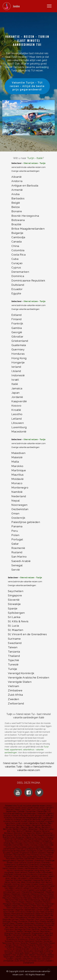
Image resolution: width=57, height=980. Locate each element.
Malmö (43, 894)
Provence (23, 921)
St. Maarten (16, 630)
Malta (15, 462)
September (11, 811)
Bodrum (20, 831)
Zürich (41, 961)
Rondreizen (39, 925)
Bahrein (43, 823)
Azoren (25, 823)
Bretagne (26, 835)
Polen (15, 535)
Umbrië (35, 949)
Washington (9, 957)
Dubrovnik (49, 851)
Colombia (18, 250)
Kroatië (16, 410)
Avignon (49, 821)
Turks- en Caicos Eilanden (18, 949)
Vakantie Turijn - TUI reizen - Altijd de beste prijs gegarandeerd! (27, 86)
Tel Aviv (16, 943)
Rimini (47, 923)
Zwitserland (16, 703)
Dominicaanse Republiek (28, 280)
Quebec (19, 923)
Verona (35, 953)
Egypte (16, 293)
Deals (48, 847)
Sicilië (17, 933)
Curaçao (17, 263)
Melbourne (17, 898)
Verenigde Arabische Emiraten (28, 677)
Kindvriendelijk (33, 882)
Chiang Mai (9, 843)
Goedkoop (39, 861)
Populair (30, 919)
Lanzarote (30, 886)
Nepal (16, 501)
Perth (47, 915)
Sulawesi (9, 941)
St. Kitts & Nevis (18, 621)
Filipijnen (48, 855)
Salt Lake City (21, 927)
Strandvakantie (43, 939)
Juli (39, 809)
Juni (34, 809)
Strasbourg (22, 939)
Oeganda (19, 910)
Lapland (45, 886)
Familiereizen (20, 855)
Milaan (22, 902)
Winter (26, 957)
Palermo (40, 914)
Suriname (14, 639)
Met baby (28, 898)
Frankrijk (17, 323)
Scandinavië (46, 929)
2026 (18, 808)
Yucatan (9, 959)
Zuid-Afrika (15, 695)
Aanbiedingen (30, 813)
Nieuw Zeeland (31, 908)
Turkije (13, 669)
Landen (20, 886)
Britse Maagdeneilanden (28, 229)
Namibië (17, 492)
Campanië (29, 839)
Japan (16, 393)
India (38, 872)
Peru (15, 531)
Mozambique (28, 904)
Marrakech (27, 896)
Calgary (50, 837)
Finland (16, 319)
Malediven (18, 453)
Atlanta (31, 821)
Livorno (18, 890)
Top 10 (16, 945)
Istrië (22, 876)
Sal (7, 927)
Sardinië (35, 929)
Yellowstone (47, 957)
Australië (40, 821)
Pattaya (39, 915)
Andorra (17, 181)
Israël (15, 380)
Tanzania (14, 652)
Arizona (7, 821)
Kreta (28, 884)
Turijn (34, 947)
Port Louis (40, 919)
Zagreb (18, 959)
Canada (16, 241)
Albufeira (24, 815)
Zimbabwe (15, 690)
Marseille (38, 896)
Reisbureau (29, 923)
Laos (38, 886)
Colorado (8, 845)
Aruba (16, 194)
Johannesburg (35, 878)
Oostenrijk (18, 518)
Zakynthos (27, 959)
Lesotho (17, 414)
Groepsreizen (46, 865)
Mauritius (18, 475)
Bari (18, 827)
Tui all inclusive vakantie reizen (31, 806)
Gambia (17, 328)
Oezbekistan (20, 509)
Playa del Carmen (11, 919)
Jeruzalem (23, 878)
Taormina (7, 943)
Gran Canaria (20, 863)
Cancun (18, 841)
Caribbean (36, 841)
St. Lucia (13, 626)
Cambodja (18, 237)
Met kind (19, 900)
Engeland (24, 853)
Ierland (16, 367)
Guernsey (18, 349)
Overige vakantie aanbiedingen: (26, 309)
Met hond (9, 900)
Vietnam (14, 686)
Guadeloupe (11, 866)
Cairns (36, 837)
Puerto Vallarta (47, 921)
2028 (30, 808)
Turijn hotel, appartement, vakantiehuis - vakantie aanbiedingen (27, 750)
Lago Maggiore (9, 886)
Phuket (32, 917)
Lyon (19, 892)
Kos (22, 884)
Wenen (19, 957)
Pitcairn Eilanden (44, 917)
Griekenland (20, 341)
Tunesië (13, 664)
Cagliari (29, 837)
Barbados (18, 198)
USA (42, 949)
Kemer (48, 880)
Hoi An (10, 870)
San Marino (19, 557)
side (46, 933)
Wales (50, 955)
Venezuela (28, 951)
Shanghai (9, 933)
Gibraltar (17, 336)
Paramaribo (29, 915)
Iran (50, 874)
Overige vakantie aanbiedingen (25, 171)
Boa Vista (11, 831)
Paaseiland (29, 914)
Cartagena (46, 841)
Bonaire (17, 211)
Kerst (13, 882)
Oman (15, 513)
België (16, 203)
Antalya (17, 819)
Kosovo (16, 406)
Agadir (50, 813)
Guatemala (19, 345)
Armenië (17, 190)
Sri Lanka (14, 617)
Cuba (15, 259)
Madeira (49, 892)
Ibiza (17, 872)
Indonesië (18, 375)
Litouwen (18, 423)
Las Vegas (9, 888)
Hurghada (9, 872)
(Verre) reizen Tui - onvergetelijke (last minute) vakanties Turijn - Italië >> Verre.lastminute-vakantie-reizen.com (29, 767)
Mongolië (7, 904)
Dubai (40, 851)
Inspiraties (43, 874)
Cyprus (16, 267)
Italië (15, 384)
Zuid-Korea (31, 961)
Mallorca (35, 894)
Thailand (14, 656)
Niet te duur (17, 908)
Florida (18, 857)
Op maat (40, 912)
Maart (17, 809)
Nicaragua (47, 906)
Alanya (7, 815)
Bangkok (36, 825)
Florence (8, 857)
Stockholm (45, 937)
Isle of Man (8, 876)
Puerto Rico (34, 921)
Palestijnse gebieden (26, 522)
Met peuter (46, 900)
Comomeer (18, 845)
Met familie (38, 898)
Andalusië (48, 817)
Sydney (39, 941)
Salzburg (32, 927)
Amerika (8, 817)
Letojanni (27, 888)
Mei (29, 809)
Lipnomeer (46, 888)
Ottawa (7, 914)
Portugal (17, 539)
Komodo (8, 884)
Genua (47, 859)
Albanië (17, 177)
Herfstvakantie (31, 868)
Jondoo (16, 6)
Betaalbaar (33, 829)
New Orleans (25, 906)
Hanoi (5, 868)
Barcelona (10, 827)
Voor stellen (30, 955)
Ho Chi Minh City (46, 868)
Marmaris (8, 896)
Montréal (17, 904)
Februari (10, 809)
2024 (6, 808)
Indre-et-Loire (20, 874)
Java (7, 878)
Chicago (19, 843)
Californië (8, 839)
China (15, 246)
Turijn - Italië (35, 158)
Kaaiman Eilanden (14, 880)
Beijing (24, 827)
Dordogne (31, 851)
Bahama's (34, 823)
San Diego (42, 927)
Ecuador (17, 289)
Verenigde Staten (20, 682)
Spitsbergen (16, 613)
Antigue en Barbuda (25, 185)
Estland (16, 315)
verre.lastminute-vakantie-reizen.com (28, 167)
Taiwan (13, 647)
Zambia (37, 959)
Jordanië (17, 397)
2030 (42, 808)
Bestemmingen (20, 829)
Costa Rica (18, 255)
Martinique (19, 470)
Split (18, 937)
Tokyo (51, 943)
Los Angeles (29, 890)
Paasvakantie (17, 914)
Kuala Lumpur (46, 884)
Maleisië (17, 457)
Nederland (19, 496)
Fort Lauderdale (29, 857)
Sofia (34, 935)
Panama (17, 526)
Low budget (41, 890)
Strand (32, 939)
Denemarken (20, 272)
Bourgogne (8, 835)
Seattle (20, 931)
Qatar (15, 544)
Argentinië (46, 819)
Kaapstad (28, 880)
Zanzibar (46, 959)
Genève (40, 859)
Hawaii (20, 868)
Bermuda (7, 829)
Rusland (17, 552)
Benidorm (46, 827)
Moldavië (17, 479)
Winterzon (36, 957)
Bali (50, 823)
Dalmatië (40, 847)
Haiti (41, 866)
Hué (48, 870)
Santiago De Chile (22, 929)
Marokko (17, 466)
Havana (13, 868)
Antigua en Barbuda (31, 819)
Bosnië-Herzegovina (25, 216)
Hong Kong (19, 358)
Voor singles (18, 955)
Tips (40, 943)
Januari (49, 808)
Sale (11, 927)
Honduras (18, 354)
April (24, 809)
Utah (47, 949)
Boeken (29, 831)
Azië (18, 823)
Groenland (34, 865)
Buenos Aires (9, 837)
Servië (16, 570)
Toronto (23, 945)
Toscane (32, 945)
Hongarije (18, 362)
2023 (49, 806)
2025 (12, 808)
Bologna (37, 831)
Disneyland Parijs (33, 849)
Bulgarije (17, 233)
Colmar (39, 843)
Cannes (26, 841)
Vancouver (9, 951)
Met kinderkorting (32, 900)
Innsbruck (32, 874)
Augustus (46, 809)
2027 (24, 808)
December (42, 811)
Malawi (7, 894)
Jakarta (34, 876)
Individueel (47, 872)
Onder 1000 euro (17, 912)
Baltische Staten (24, 825)
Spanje (13, 608)
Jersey (14, 878)
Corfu (27, 845)
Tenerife (24, 943)
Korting (16, 884)
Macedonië (19, 431)
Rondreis (28, 925)
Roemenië (18, 548)
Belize (16, 207)
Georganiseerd (9, 861)
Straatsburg (12, 939)
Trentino (47, 945)
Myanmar (40, 904)
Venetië (19, 951)
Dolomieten (47, 849)
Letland (17, 419)
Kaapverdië (19, 401)
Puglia (5, 923)
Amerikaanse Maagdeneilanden (27, 817)
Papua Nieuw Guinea (13, 915)
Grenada (46, 863)
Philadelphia (21, 917)
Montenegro (20, 487)
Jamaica (17, 388)
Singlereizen (37, 933)
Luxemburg (19, 427)
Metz (8, 902)
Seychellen (16, 591)
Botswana (18, 220)
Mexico (29, 902)
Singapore (15, 595)
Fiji (41, 855)
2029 (36, 808)
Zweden (13, 699)
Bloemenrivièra (46, 829)
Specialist (10, 937)
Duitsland (18, 285)
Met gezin (49, 898)
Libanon (36, 888)
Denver (20, 849)
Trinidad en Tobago (13, 947)
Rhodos (39, 923)
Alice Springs (35, 815)
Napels (8, 906)
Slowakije (14, 604)
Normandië (8, 910)
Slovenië (14, 600)
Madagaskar (39, 892)
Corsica (34, 845)
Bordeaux (8, 833)
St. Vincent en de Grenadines (27, 634)
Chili (26, 843)
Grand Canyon (34, 863)
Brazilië (16, 224)
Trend (39, 945)
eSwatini (42, 853)
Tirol (45, 943)
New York (36, 906)
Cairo (43, 837)
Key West (21, 882)
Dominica (18, 276)
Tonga (9, 945)
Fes (29, 855)
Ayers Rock (10, 823)
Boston (39, 833)
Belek (31, 827)
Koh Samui (46, 882)
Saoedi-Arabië (21, 561)
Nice (9, 908)
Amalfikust (48, 815)
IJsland (16, 371)
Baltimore (11, 825)
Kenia (7, 882)
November (31, 811)
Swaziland (15, 643)
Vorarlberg (41, 955)
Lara (52, 886)
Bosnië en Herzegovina (24, 833)
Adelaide (41, 813)
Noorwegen (19, 505)
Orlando (49, 912)
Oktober (21, 811)
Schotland (11, 931)
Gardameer (30, 859)
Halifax (48, 866)
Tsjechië (13, 660)
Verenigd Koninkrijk (21, 673)
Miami (14, 902)
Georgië (17, 332)
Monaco (17, 483)
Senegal (17, 565)
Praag (15, 921)
